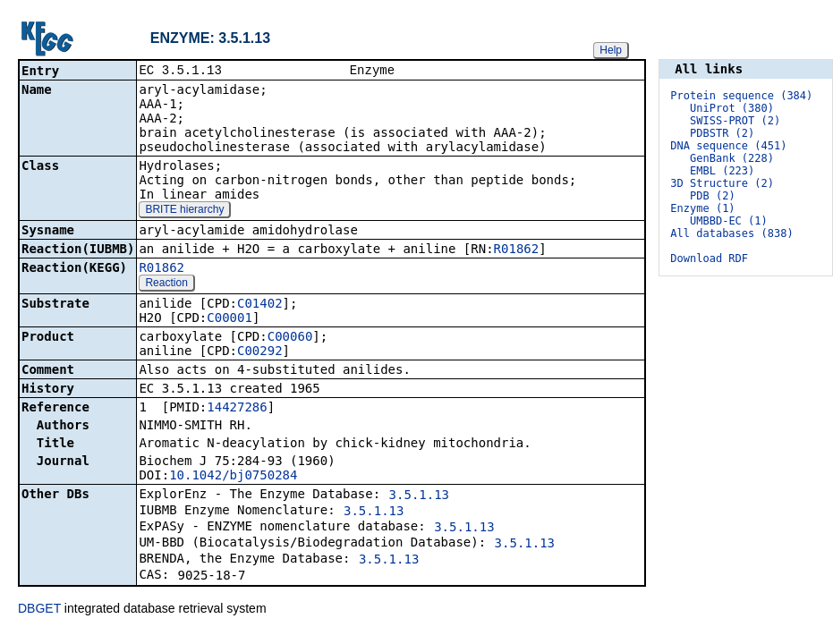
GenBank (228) (732, 158)
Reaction (166, 284)
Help (611, 50)
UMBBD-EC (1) (729, 221)
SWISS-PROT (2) (735, 121)
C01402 (260, 305)
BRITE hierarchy (184, 211)
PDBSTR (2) (722, 133)
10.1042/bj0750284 (233, 477)
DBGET (39, 610)
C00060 (290, 338)
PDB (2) (713, 196)
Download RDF (709, 258)
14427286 (237, 409)
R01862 (517, 250)
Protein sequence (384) (741, 96)
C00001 (229, 319)
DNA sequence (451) (728, 146)
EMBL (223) (722, 171)
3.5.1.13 (419, 496)
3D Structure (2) (722, 183)
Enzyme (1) (702, 208)
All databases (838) (731, 233)
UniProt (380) (732, 108)
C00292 (260, 352)
